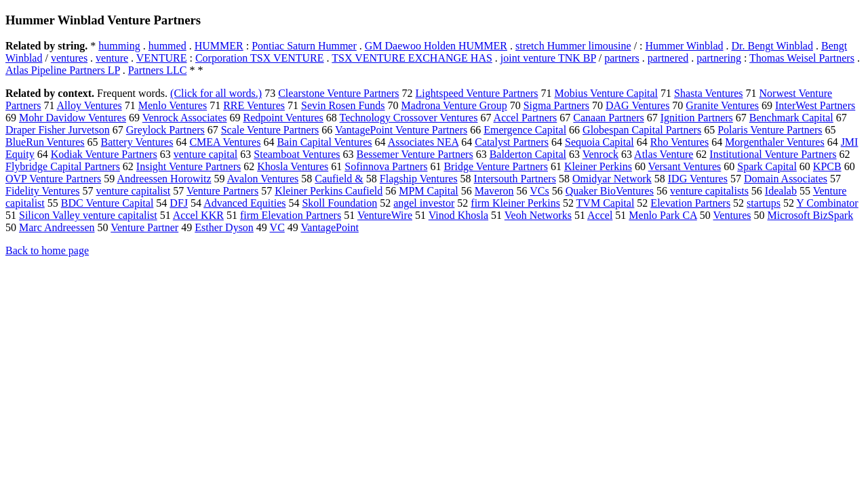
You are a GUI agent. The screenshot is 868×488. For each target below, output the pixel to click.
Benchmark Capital (791, 118)
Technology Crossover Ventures (409, 118)
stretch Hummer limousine (573, 46)
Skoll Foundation (339, 203)
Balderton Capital (528, 154)
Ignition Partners (697, 118)
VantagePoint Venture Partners (401, 130)
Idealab (781, 191)
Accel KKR (198, 215)
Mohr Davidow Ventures (73, 118)
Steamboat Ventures (297, 154)
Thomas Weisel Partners (802, 58)
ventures (69, 58)
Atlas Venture (664, 154)
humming (119, 46)
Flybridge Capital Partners (63, 166)
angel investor (424, 203)
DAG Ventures (637, 105)
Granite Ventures (722, 105)
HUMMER (219, 46)
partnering (719, 58)
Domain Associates (786, 179)
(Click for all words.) (216, 93)
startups (764, 203)
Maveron (494, 191)
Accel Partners (526, 118)
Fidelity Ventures (42, 191)
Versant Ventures (685, 166)
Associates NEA (423, 142)
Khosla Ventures (293, 166)
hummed (167, 46)
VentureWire (385, 215)
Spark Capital (767, 166)
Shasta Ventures (708, 93)
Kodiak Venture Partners (104, 154)
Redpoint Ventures (283, 118)
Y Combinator (827, 203)
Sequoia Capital (599, 142)
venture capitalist (133, 191)
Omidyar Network (612, 179)
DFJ (179, 203)
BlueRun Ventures (45, 142)
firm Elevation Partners (291, 215)
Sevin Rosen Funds (343, 105)
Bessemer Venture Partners (415, 154)
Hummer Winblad (685, 46)
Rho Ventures (679, 142)
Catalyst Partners (512, 142)
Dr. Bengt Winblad (772, 46)
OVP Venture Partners (53, 179)
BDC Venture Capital (107, 203)
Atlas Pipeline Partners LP (63, 70)
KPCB (827, 166)
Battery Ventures (137, 142)
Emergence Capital (525, 130)
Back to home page (47, 250)
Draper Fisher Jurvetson (58, 130)
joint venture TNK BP (548, 58)
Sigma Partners (556, 105)
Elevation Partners (690, 203)
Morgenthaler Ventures (774, 142)
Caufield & (339, 179)
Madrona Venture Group (454, 105)
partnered (668, 58)
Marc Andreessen (57, 227)
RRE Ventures (254, 105)
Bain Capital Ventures (324, 142)
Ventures (732, 215)
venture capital (206, 154)
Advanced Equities (244, 203)
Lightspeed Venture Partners (476, 93)
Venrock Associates (185, 118)
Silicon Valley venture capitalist (88, 215)
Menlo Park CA (663, 215)
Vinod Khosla (458, 215)
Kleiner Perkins (598, 166)
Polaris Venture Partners (770, 130)
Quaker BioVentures (610, 191)
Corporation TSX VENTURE (260, 58)
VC (277, 227)
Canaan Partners (608, 118)
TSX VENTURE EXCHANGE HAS (412, 58)
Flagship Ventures (419, 179)
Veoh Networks (538, 215)
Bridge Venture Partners (495, 166)
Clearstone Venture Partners (338, 93)
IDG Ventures (698, 179)
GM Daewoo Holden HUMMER (436, 46)
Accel (600, 215)
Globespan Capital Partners (642, 130)
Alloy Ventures (90, 105)
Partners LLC (158, 70)
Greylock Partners (165, 130)
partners (622, 58)
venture (112, 58)
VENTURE (162, 58)
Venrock (600, 154)
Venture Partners (222, 191)
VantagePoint (330, 227)
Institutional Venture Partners (773, 154)
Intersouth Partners (515, 179)
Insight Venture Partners (189, 166)
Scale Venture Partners (270, 130)
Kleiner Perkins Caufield (329, 191)
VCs (539, 191)
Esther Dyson (224, 227)
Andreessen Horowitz (164, 179)
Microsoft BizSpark (810, 215)
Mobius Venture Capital (606, 93)
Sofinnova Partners (386, 166)
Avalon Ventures (263, 179)
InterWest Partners (815, 105)
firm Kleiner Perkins (515, 203)
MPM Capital (429, 191)
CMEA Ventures (225, 142)
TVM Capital (606, 203)
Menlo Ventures (173, 105)
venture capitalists (709, 191)
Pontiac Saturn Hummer (304, 46)
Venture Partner (144, 227)
